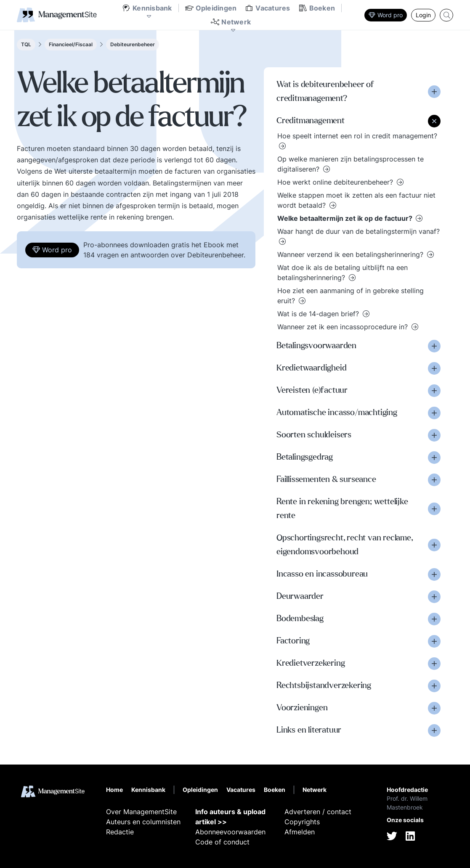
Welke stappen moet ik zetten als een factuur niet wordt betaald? (356, 200)
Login (423, 15)
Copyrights (302, 822)
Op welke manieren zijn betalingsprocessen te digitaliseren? (351, 164)
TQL (26, 44)
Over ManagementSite (141, 812)
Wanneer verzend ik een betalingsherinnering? (351, 254)
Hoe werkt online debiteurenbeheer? (336, 182)
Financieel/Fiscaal (71, 44)
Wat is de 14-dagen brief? (319, 314)
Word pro (386, 15)
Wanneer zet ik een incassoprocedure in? (344, 327)
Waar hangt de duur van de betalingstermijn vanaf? (358, 231)
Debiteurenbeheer (133, 44)
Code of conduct (222, 842)
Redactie (120, 832)
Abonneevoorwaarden (230, 832)
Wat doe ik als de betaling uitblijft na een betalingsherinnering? (343, 273)
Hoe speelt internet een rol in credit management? (357, 136)
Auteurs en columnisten (143, 822)
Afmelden (300, 832)
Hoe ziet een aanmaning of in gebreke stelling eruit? (351, 296)
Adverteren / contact (318, 812)
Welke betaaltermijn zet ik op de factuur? (346, 218)
